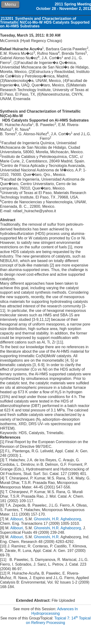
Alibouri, (18, 519)
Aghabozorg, (71, 519)
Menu (10, 4)
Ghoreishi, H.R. (47, 519)
